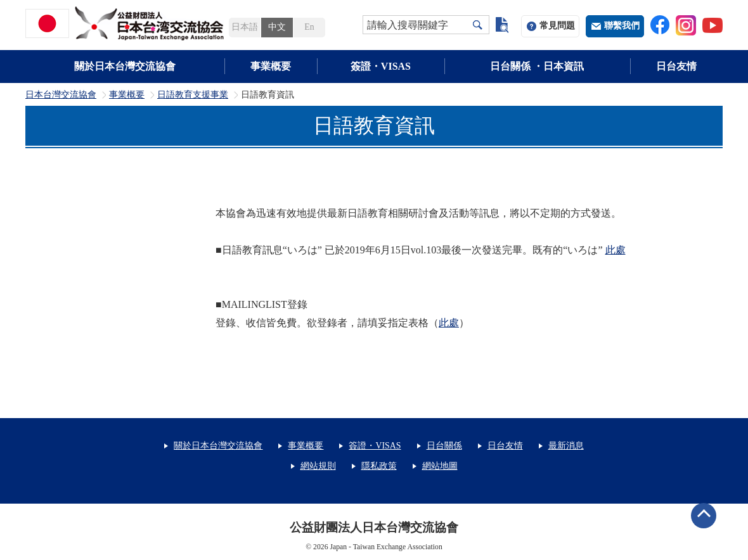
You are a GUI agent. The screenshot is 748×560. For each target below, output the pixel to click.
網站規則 (318, 466)
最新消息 (566, 446)
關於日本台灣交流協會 (125, 66)
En (309, 27)
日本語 (245, 27)
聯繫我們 (622, 26)
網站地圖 (440, 466)
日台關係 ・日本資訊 (537, 66)
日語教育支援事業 (193, 95)
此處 (616, 250)
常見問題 (557, 26)
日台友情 (676, 66)
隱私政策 (379, 466)
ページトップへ (704, 516)
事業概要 (271, 66)
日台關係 (444, 446)
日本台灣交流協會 (61, 95)
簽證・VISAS (381, 66)
